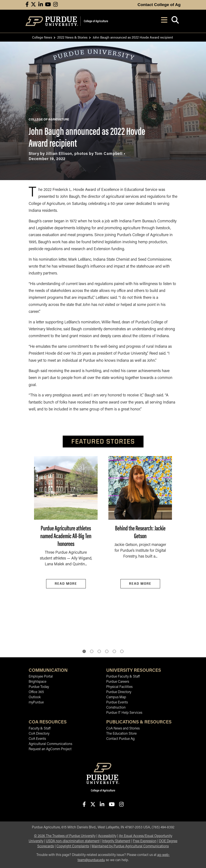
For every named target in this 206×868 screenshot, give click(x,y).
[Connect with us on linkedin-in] (102, 805)
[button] (84, 651)
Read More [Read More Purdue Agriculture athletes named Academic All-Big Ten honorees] (66, 584)
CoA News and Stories (123, 729)
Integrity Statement (116, 841)
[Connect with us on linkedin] (41, 5)
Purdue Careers (118, 682)
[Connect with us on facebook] (27, 5)
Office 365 (36, 692)
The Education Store (121, 734)
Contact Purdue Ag (120, 739)
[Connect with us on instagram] (55, 5)
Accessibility (107, 836)
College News (42, 37)
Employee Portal (41, 677)
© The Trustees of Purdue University (65, 836)
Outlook (35, 697)
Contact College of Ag (159, 5)
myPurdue (36, 703)
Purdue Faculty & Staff (123, 677)
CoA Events (37, 739)
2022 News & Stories (72, 37)
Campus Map (116, 697)
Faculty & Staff (40, 729)
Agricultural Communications (50, 744)
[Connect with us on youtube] (48, 5)
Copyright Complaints (73, 846)
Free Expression (145, 841)
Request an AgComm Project (50, 749)
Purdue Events (117, 703)
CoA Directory (39, 734)
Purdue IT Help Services (124, 713)
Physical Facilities (119, 687)
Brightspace (37, 682)
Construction (116, 708)
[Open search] (175, 21)
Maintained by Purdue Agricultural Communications (130, 846)
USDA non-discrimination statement (73, 841)
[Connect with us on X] (33, 5)
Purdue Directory (119, 692)
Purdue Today (39, 687)
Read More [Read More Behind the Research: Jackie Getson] (140, 584)
